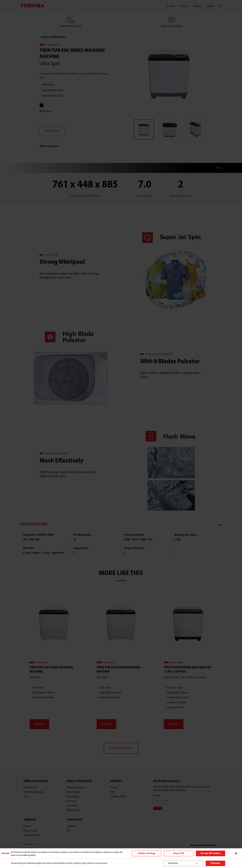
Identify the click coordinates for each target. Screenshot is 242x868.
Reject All (178, 853)
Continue (215, 863)
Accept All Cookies (210, 853)
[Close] (236, 853)
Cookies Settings (147, 853)
